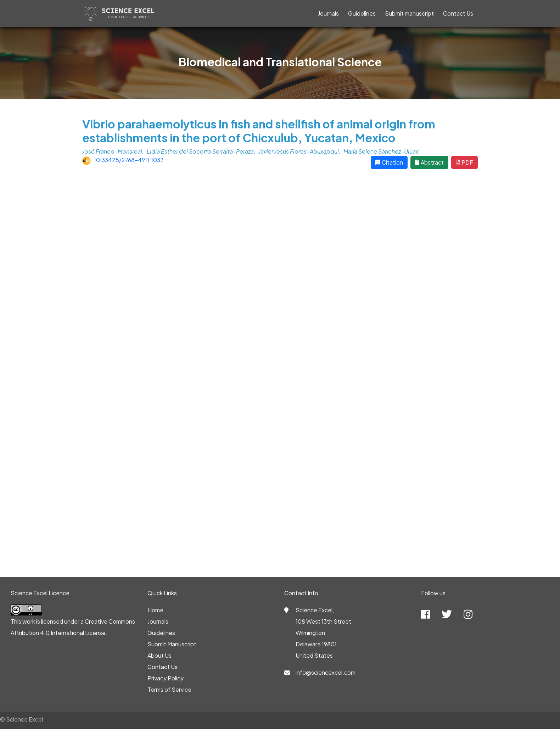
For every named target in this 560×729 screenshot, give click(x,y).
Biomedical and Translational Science (280, 62)
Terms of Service (169, 689)
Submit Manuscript (172, 644)
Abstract (429, 162)
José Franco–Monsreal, (113, 151)
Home (155, 610)
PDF (464, 162)
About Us (159, 655)
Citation (389, 162)
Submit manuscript (409, 13)
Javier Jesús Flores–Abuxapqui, (300, 151)
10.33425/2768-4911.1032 (129, 160)
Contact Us (458, 13)
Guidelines (362, 13)
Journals (328, 13)
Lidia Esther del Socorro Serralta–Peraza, (201, 151)
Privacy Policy (166, 678)
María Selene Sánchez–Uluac (381, 151)
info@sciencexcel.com (326, 672)
